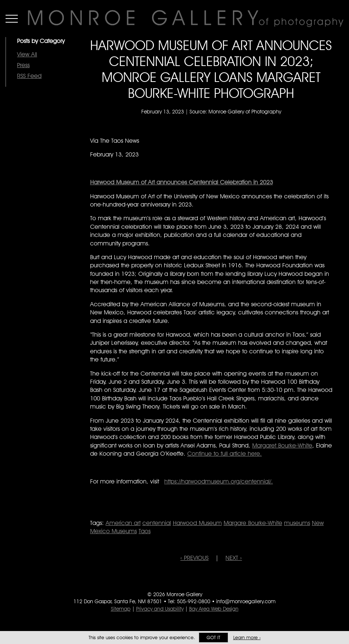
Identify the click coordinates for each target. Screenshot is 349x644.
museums (297, 523)
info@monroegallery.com (246, 601)
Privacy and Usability (160, 609)
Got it (213, 638)
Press (23, 65)
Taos (145, 531)
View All (27, 54)
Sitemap (121, 609)
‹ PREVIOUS (194, 558)
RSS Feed (29, 76)
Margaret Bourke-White (282, 445)
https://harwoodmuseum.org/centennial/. (219, 481)
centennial (157, 523)
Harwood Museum (197, 523)
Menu (12, 19)
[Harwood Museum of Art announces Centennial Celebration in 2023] (182, 182)
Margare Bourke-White (253, 523)
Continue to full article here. (225, 454)
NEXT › (234, 558)
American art (123, 523)
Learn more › (247, 638)
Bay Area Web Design (214, 609)
